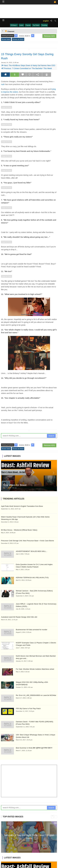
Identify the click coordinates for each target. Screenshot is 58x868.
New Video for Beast (15, 485)
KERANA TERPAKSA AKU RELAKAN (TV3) (32, 578)
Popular (28, 25)
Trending (44, 25)
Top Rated (36, 25)
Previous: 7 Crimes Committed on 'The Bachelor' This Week (26, 68)
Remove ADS (49, 36)
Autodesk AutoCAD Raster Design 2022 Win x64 (19, 617)
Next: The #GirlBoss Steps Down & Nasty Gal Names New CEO (28, 65)
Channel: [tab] (10, 31)
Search (51, 436)
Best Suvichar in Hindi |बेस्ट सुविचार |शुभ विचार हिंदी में (34, 748)
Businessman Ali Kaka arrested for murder (32, 630)
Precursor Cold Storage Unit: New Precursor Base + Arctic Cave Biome (27, 541)
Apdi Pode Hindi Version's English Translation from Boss (22, 506)
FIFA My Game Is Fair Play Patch (28, 709)
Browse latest (6, 39)
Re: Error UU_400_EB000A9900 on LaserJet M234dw (36, 695)
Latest (21, 25)
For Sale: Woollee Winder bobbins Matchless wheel (35, 669)
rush (3, 84)
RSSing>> (14, 25)
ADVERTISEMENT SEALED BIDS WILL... (32, 551)
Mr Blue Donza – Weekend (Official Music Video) (19, 530)
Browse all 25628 (18, 39)
